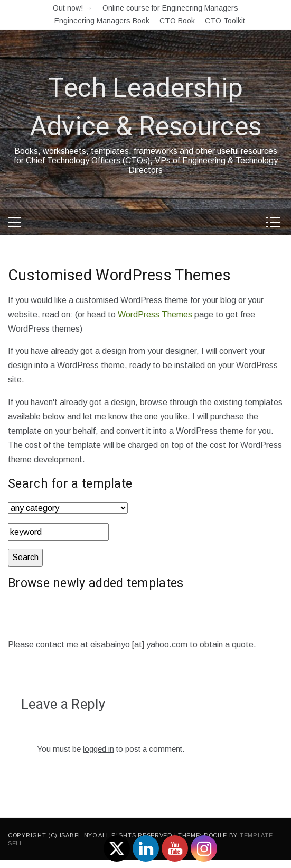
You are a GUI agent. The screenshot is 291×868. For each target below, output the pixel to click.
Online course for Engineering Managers (170, 8)
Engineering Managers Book (102, 21)
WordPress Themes (155, 314)
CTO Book (177, 21)
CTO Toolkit (225, 21)
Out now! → (73, 8)
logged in (98, 749)
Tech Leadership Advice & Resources (145, 108)
